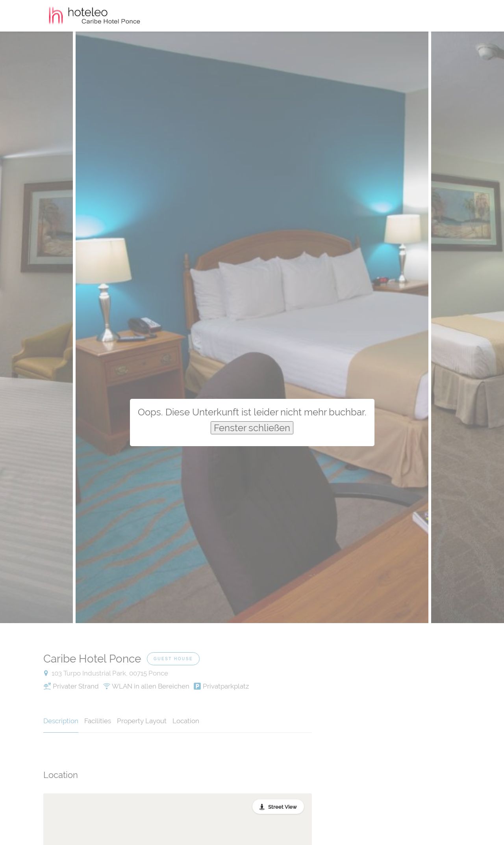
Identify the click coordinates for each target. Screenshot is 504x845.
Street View (283, 807)
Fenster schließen (252, 428)
